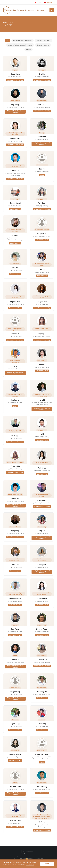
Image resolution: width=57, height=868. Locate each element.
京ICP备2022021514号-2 (20, 859)
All (7, 40)
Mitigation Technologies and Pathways (20, 45)
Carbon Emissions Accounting (23, 40)
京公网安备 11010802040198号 (35, 859)
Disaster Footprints (43, 45)
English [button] (38, 2)
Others (29, 50)
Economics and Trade (44, 40)
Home (5, 22)
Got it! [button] (47, 864)
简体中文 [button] (48, 2)
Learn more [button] (30, 865)
